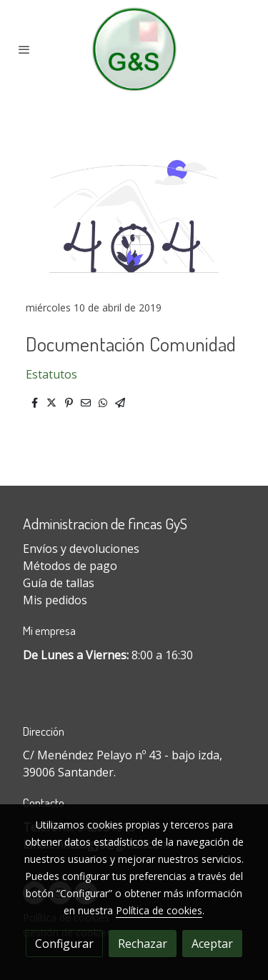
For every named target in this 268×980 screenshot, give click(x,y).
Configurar (64, 944)
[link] (134, 49)
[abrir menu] (24, 49)
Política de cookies (159, 910)
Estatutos (51, 374)
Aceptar (212, 944)
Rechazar (143, 944)
